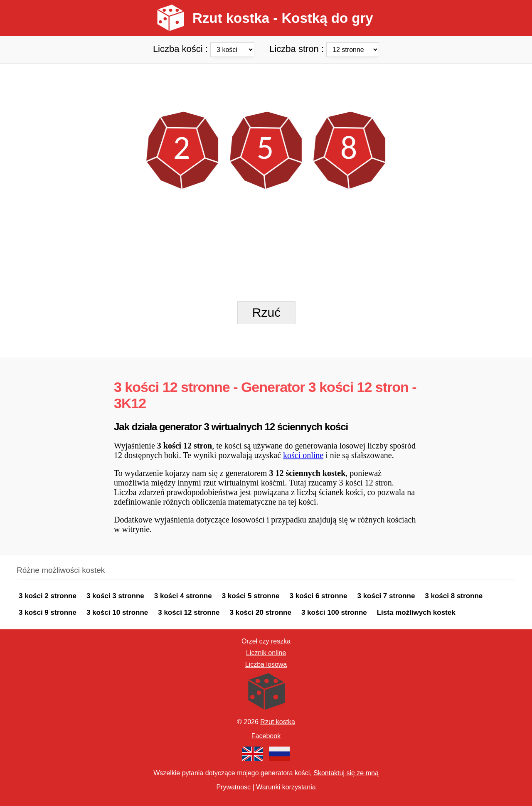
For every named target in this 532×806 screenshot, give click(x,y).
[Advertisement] (266, 82)
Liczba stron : (324, 49)
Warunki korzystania (286, 787)
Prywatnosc (233, 787)
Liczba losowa (266, 664)
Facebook (266, 736)
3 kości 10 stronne (117, 613)
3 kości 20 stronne (261, 613)
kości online (303, 455)
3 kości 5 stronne (251, 596)
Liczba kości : (205, 49)
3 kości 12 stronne (189, 613)
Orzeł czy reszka (266, 641)
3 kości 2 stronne (48, 596)
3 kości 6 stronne (319, 596)
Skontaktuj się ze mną (346, 773)
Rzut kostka (278, 722)
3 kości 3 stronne (115, 596)
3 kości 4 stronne (183, 596)
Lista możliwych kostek (416, 613)
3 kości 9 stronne (48, 613)
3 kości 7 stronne (386, 596)
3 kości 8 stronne (454, 596)
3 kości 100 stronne (334, 613)
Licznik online (266, 653)
